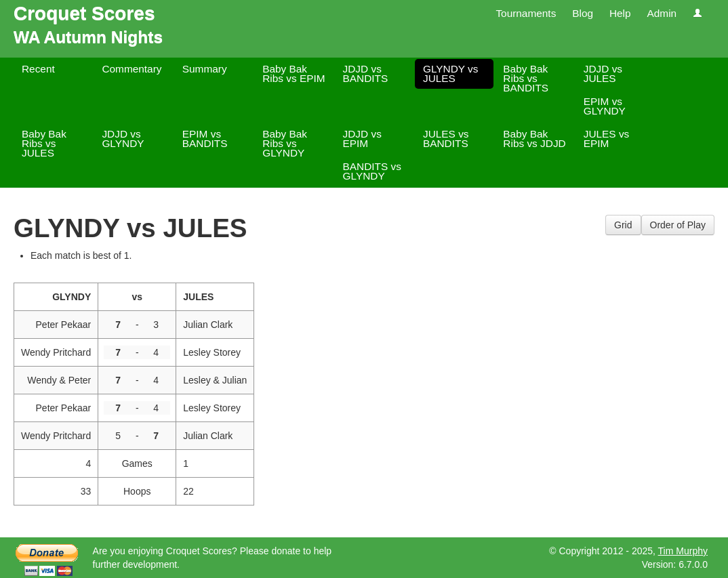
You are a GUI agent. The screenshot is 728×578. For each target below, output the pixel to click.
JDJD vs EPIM (362, 139)
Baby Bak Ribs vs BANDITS (526, 78)
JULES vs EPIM (607, 139)
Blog (583, 13)
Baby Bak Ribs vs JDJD (534, 139)
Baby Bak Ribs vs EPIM (294, 74)
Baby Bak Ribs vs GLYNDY (285, 143)
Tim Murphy (683, 551)
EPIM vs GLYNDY (605, 106)
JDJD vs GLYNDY (123, 139)
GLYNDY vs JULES (451, 74)
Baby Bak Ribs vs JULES (44, 143)
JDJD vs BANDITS (366, 74)
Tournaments (526, 13)
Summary (205, 69)
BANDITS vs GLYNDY (372, 171)
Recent (38, 69)
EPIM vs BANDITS (205, 139)
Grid (623, 225)
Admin (662, 13)
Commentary (132, 69)
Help (620, 13)
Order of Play (678, 225)
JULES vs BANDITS (446, 139)
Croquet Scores (84, 13)
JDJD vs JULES (603, 74)
